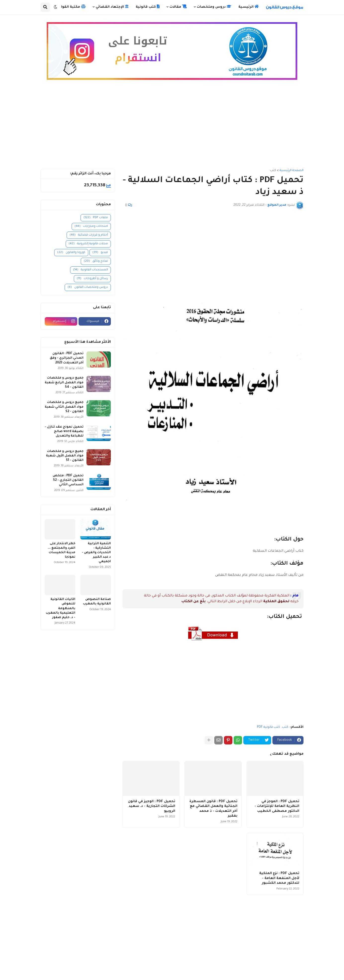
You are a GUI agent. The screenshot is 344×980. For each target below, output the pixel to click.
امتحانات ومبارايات (91, 226)
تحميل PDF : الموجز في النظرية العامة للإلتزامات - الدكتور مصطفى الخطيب (277, 806)
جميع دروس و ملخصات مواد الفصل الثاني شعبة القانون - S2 (64, 407)
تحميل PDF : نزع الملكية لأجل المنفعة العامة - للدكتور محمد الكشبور (279, 878)
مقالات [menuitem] (178, 7)
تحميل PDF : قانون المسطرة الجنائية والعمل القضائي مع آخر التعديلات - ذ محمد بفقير (213, 809)
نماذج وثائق (96, 261)
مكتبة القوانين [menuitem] (71, 7)
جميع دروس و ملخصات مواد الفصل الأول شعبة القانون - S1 (65, 456)
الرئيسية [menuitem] (249, 7)
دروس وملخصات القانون (88, 287)
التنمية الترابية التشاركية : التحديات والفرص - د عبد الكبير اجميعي (96, 553)
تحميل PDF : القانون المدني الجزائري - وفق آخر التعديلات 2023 (67, 358)
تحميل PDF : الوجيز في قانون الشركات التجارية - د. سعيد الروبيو (152, 806)
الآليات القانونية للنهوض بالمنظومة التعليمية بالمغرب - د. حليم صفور (61, 609)
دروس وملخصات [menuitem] (214, 7)
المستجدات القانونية (90, 270)
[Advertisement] (172, 127)
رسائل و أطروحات (92, 279)
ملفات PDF (96, 218)
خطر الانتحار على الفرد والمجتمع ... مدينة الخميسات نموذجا (62, 551)
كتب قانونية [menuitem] (148, 7)
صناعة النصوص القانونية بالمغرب (97, 602)
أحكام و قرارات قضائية (89, 235)
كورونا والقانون (71, 253)
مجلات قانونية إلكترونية (88, 244)
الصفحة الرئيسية (292, 171)
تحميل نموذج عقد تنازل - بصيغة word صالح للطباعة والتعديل (64, 432)
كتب (273, 171)
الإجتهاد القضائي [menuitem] (112, 7)
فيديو (100, 253)
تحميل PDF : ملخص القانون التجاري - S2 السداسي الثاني (68, 480)
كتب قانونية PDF (268, 727)
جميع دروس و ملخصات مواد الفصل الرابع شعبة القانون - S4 (64, 383)
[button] (55, 7)
